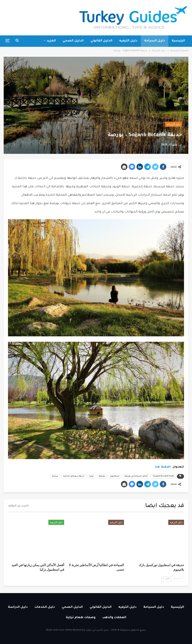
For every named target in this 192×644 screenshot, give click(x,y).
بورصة (102, 476)
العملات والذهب (114, 618)
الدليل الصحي (73, 41)
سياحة (55, 476)
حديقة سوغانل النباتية (74, 476)
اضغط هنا (163, 467)
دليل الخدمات (45, 607)
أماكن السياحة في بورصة (136, 476)
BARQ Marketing (75, 630)
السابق (178, 579)
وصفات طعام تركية (81, 618)
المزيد (51, 41)
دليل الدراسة (18, 607)
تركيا (92, 476)
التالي (166, 579)
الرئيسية (178, 41)
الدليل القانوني (101, 41)
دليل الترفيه (128, 41)
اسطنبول (115, 476)
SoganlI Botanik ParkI (163, 476)
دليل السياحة (155, 41)
